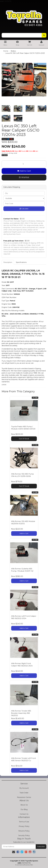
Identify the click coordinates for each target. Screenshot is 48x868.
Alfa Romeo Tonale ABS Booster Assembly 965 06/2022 (21, 713)
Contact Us (24, 814)
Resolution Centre (24, 797)
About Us (24, 805)
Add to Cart (24, 171)
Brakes (13, 51)
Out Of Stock (24, 439)
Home (6, 51)
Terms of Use (24, 822)
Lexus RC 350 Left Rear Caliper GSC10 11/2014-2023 (25, 53)
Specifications (21, 262)
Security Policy (24, 835)
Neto (31, 865)
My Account (24, 788)
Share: (8, 139)
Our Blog (24, 809)
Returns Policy (24, 831)
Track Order (24, 793)
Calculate (24, 209)
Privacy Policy (24, 826)
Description (8, 262)
